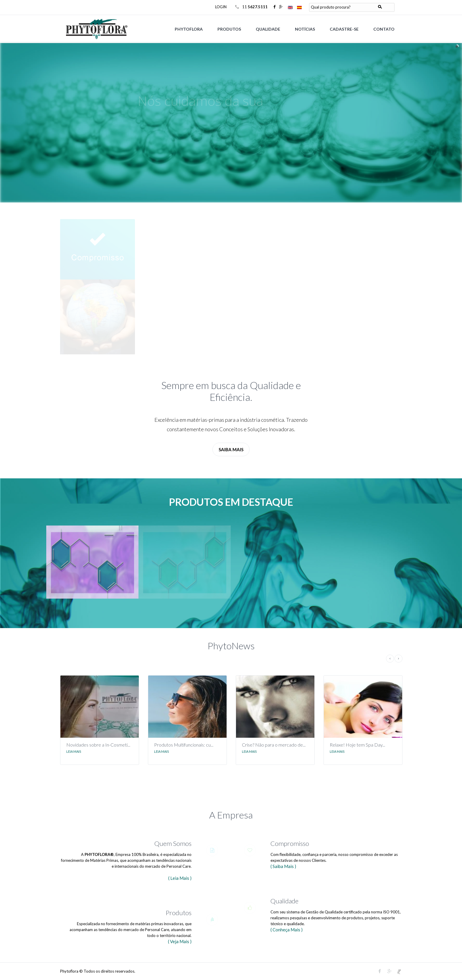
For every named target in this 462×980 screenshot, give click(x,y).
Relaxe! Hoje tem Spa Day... (357, 745)
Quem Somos (173, 843)
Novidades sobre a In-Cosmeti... (98, 745)
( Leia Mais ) (180, 878)
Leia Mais (74, 751)
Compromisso (290, 843)
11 (255, 7)
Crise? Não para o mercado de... (274, 745)
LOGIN (221, 7)
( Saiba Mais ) (283, 866)
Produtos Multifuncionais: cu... (184, 745)
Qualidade (284, 901)
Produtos (179, 913)
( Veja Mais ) (180, 941)
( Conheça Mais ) (287, 930)
